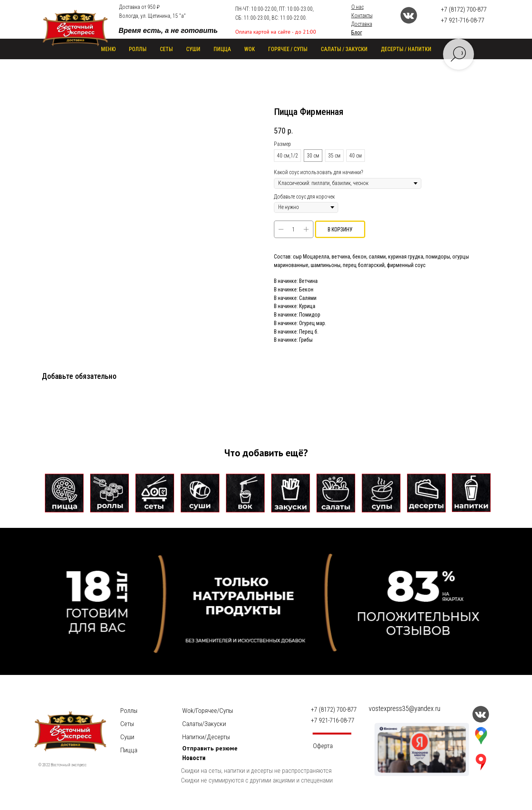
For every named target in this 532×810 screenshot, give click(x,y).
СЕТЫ (166, 49)
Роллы (129, 711)
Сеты (127, 724)
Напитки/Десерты (206, 737)
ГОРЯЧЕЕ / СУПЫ (288, 49)
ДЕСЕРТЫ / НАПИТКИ (406, 49)
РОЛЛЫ (138, 49)
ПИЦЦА (222, 49)
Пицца (129, 750)
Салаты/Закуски (204, 724)
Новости (194, 758)
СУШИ (193, 49)
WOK (250, 49)
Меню (108, 49)
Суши (127, 737)
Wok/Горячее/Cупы (208, 711)
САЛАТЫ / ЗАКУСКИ (344, 49)
